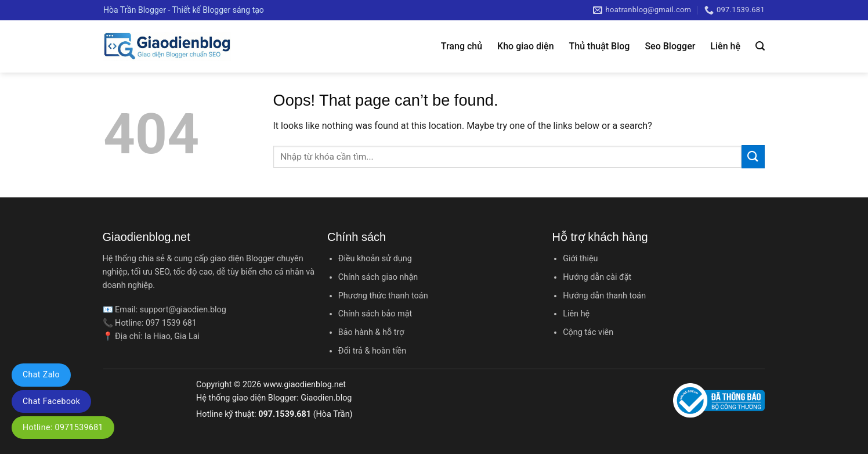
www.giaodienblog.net (305, 385)
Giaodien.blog (326, 398)
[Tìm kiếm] (760, 46)
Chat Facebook (51, 401)
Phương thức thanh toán (383, 296)
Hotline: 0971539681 (63, 427)
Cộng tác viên (588, 332)
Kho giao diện (525, 46)
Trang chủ (462, 46)
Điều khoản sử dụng (375, 259)
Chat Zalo (41, 374)
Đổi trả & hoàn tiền (372, 351)
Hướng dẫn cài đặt (597, 277)
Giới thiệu (580, 259)
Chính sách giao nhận (378, 277)
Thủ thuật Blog (600, 46)
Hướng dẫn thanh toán (604, 296)
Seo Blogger (670, 46)
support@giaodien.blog (183, 310)
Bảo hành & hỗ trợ (371, 332)
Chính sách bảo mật (375, 314)
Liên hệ (725, 46)
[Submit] (753, 156)
